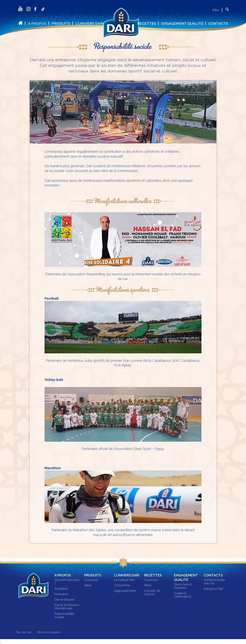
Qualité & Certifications (183, 595)
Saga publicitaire (125, 591)
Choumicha (122, 585)
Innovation (61, 594)
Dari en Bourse (64, 600)
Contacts (218, 23)
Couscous (91, 580)
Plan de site (23, 632)
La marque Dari (124, 580)
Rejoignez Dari (213, 589)
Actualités (61, 589)
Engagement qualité (182, 23)
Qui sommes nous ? (67, 582)
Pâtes (88, 585)
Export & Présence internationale (67, 607)
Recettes (147, 23)
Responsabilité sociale (64, 616)
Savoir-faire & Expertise (183, 586)
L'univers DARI (90, 23)
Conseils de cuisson (152, 593)
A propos (37, 23)
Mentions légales (49, 632)
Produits (61, 23)
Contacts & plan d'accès (214, 582)
